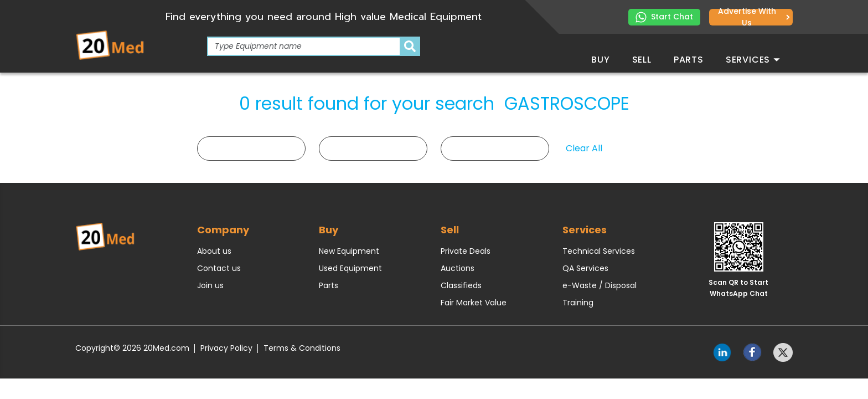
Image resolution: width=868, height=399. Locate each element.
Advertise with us (754, 17)
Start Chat (664, 17)
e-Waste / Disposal (600, 285)
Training (578, 303)
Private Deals (466, 251)
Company (223, 230)
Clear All (584, 148)
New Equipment (349, 251)
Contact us (219, 268)
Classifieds (461, 285)
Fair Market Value (474, 303)
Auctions (458, 268)
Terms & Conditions (302, 348)
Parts (689, 60)
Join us (210, 285)
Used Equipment (350, 268)
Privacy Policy (226, 348)
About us (214, 251)
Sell (642, 60)
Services (753, 60)
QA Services (585, 268)
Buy (600, 60)
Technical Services (599, 251)
